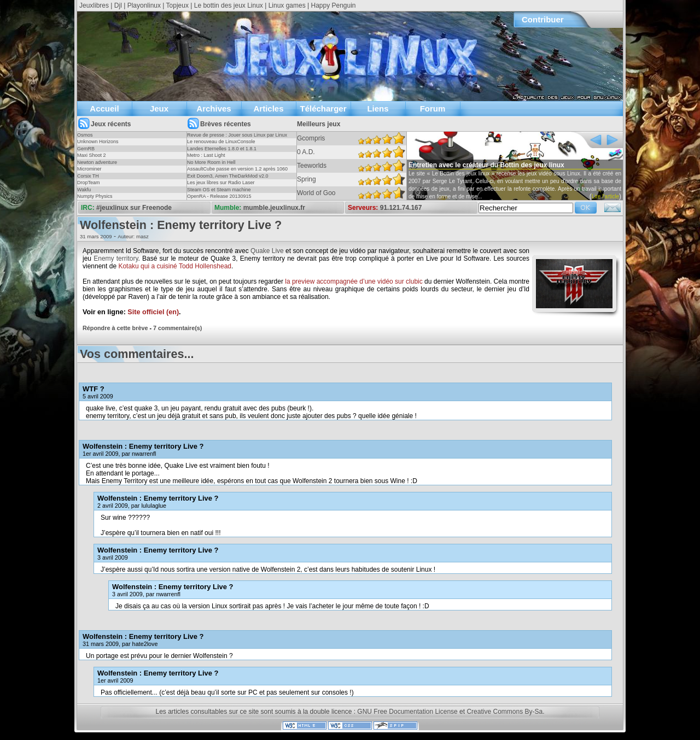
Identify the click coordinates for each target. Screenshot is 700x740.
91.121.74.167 (401, 208)
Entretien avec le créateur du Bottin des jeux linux (486, 165)
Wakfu (84, 190)
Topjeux (177, 5)
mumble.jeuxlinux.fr (274, 208)
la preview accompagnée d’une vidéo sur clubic (354, 281)
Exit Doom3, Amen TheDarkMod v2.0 (227, 176)
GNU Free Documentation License (407, 712)
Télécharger (323, 108)
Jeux (159, 108)
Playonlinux (144, 5)
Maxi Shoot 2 (92, 155)
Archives (214, 108)
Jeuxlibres (94, 5)
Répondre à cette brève (115, 328)
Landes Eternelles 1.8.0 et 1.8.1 (222, 149)
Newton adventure (97, 162)
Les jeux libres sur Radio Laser (221, 183)
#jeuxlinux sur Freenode (134, 208)
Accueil (104, 108)
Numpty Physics (95, 196)
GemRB (86, 149)
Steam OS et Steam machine (219, 190)
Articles (268, 108)
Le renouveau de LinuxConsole (221, 142)
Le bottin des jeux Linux (229, 5)
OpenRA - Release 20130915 (219, 196)
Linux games (287, 5)
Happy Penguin (333, 5)
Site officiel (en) (153, 312)
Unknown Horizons (98, 142)
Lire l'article (605, 196)
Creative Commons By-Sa (504, 712)
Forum (433, 108)
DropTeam (89, 183)
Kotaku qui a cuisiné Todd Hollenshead (175, 266)
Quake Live (267, 251)
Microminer (89, 169)
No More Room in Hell (211, 162)
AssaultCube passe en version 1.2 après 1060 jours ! (237, 172)
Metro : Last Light (206, 155)
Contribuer (543, 19)
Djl (118, 5)
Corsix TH (88, 176)
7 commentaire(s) (177, 328)
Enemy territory (116, 259)
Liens (378, 108)
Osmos (85, 135)
